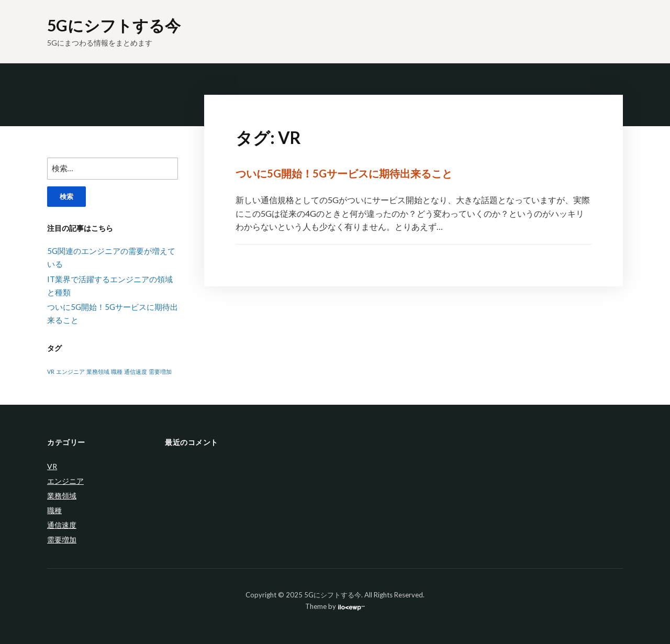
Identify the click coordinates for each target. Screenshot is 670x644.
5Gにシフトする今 (114, 25)
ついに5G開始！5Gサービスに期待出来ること (344, 173)
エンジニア (65, 481)
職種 (54, 510)
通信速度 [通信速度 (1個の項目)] (136, 371)
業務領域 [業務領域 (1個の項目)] (98, 371)
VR (52, 466)
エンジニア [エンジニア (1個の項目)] (70, 371)
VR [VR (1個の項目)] (51, 371)
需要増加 (62, 540)
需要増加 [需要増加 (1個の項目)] (160, 371)
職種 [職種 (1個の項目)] (117, 371)
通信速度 (62, 525)
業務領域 (62, 496)
